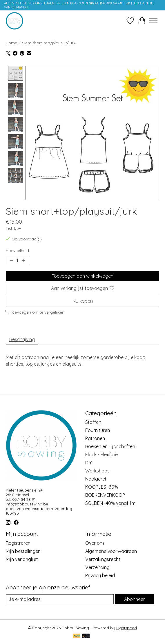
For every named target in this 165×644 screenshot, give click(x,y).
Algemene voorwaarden (111, 551)
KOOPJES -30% (102, 487)
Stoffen (93, 422)
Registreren (18, 543)
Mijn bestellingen (23, 551)
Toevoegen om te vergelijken (35, 312)
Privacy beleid (100, 575)
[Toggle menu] (153, 21)
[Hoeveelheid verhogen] (23, 261)
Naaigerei (96, 479)
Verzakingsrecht (103, 559)
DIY (89, 463)
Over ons (95, 543)
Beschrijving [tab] (22, 340)
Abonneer (135, 599)
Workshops (97, 471)
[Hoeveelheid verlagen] (11, 261)
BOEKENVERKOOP (105, 495)
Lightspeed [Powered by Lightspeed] (127, 628)
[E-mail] (60, 599)
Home (11, 43)
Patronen (95, 439)
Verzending (97, 567)
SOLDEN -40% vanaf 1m (110, 503)
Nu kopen (83, 301)
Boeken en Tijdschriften (110, 447)
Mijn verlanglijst (22, 559)
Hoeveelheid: (18, 251)
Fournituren (98, 430)
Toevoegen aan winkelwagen (83, 276)
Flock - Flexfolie (101, 455)
